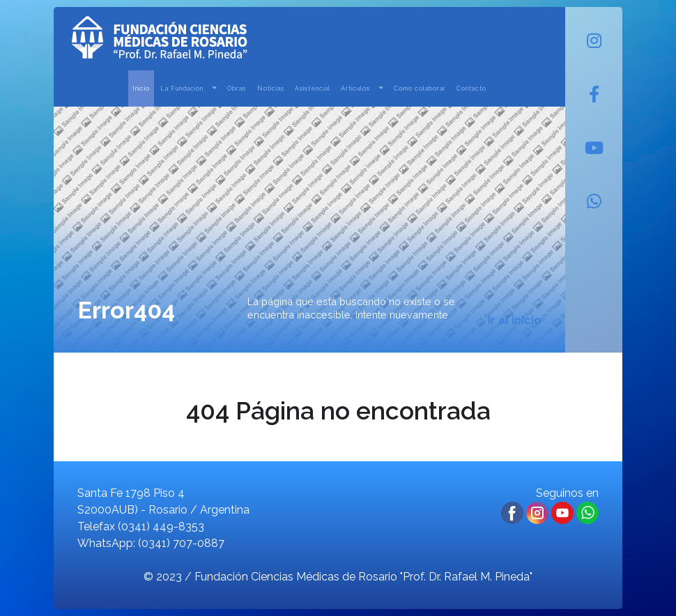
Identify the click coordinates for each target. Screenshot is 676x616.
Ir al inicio (515, 320)
